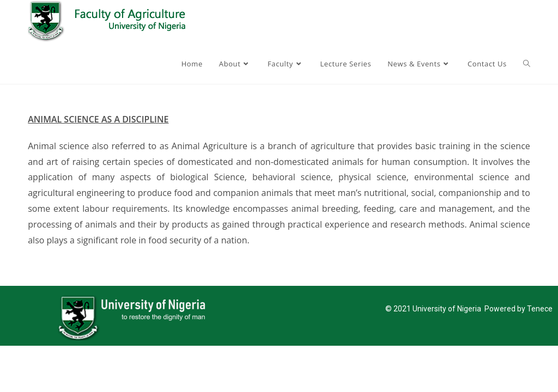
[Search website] (527, 64)
